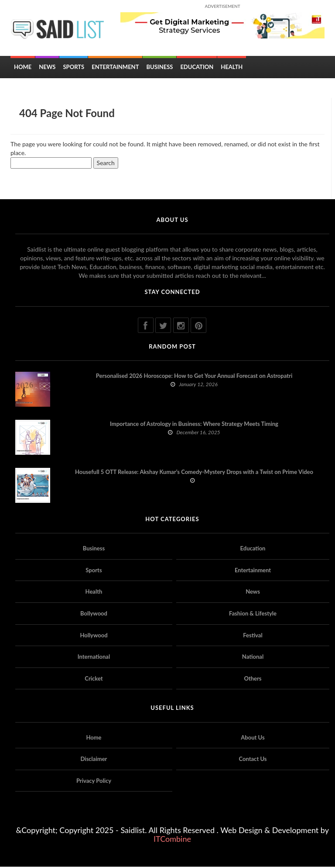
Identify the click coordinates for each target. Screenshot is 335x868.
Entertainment (115, 68)
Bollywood (94, 615)
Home (23, 68)
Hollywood (94, 636)
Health (232, 68)
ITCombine (172, 840)
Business (159, 68)
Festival (253, 636)
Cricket (94, 679)
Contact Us (253, 760)
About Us (253, 738)
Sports (73, 68)
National (253, 658)
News (47, 68)
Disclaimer (94, 760)
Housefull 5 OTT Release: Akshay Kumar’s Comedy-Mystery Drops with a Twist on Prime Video (194, 473)
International (94, 658)
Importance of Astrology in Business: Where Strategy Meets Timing (194, 425)
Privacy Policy (94, 782)
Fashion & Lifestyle (253, 615)
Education (197, 68)
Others (253, 679)
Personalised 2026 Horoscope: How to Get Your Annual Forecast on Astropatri (194, 377)
